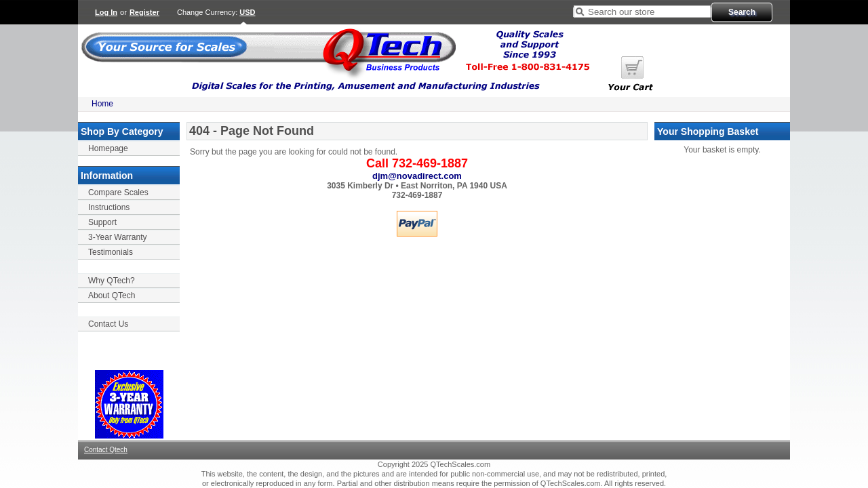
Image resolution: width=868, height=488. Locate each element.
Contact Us (108, 324)
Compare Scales (118, 192)
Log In (106, 12)
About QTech (112, 296)
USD (247, 12)
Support (102, 222)
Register (144, 12)
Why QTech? (112, 281)
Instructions (109, 207)
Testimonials (111, 252)
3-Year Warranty (117, 237)
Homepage (108, 148)
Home (102, 104)
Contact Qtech (106, 450)
